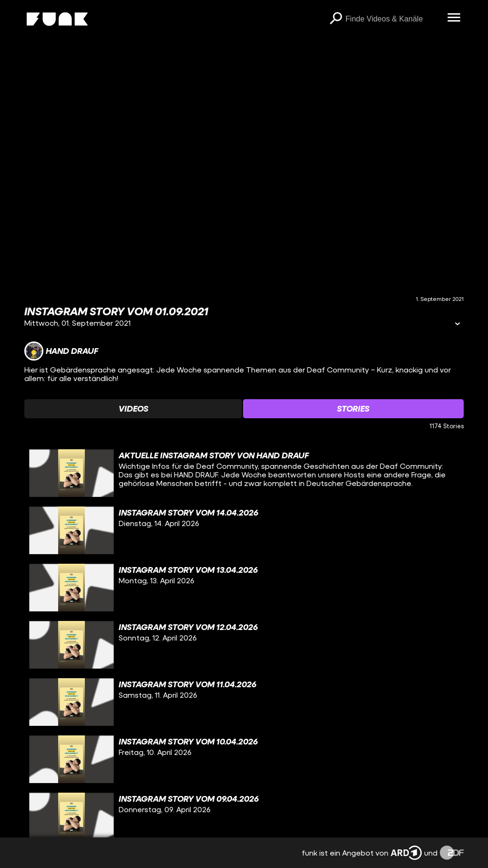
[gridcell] (244, 473)
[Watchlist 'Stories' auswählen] (353, 409)
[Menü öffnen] (454, 18)
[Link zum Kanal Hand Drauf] (61, 351)
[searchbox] (393, 19)
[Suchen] (336, 19)
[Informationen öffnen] (457, 325)
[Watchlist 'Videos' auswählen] (133, 409)
